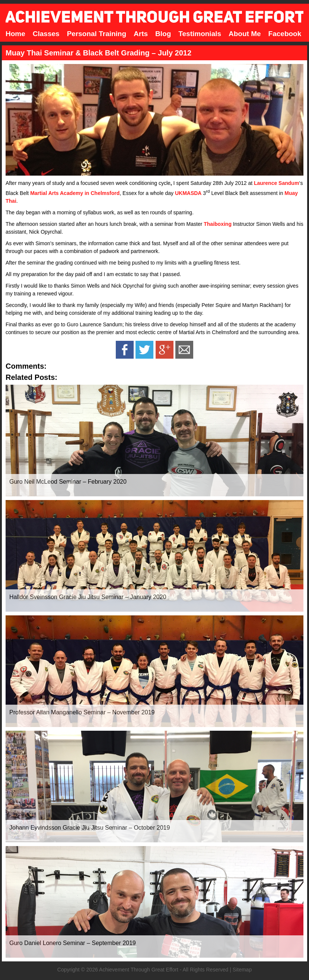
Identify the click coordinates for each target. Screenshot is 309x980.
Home (15, 34)
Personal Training (97, 34)
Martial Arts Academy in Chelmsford (75, 193)
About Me (245, 34)
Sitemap (242, 970)
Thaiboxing (218, 224)
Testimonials (200, 34)
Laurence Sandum (276, 183)
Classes (46, 34)
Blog (163, 34)
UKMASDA (188, 193)
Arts (141, 34)
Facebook (285, 34)
